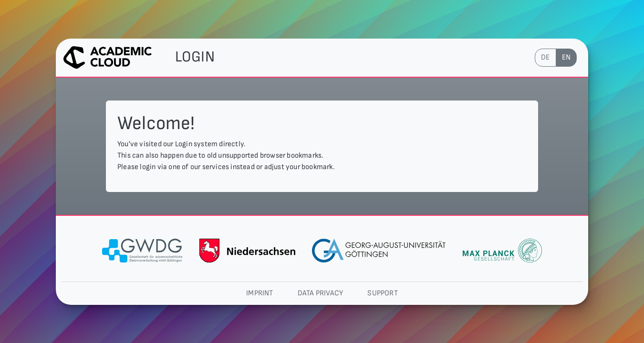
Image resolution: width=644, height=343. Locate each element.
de (545, 57)
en (566, 57)
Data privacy (320, 293)
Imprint (260, 293)
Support (382, 293)
